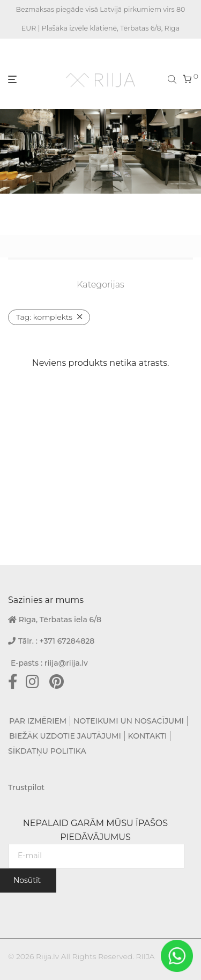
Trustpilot (26, 787)
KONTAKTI (148, 736)
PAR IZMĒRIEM (38, 721)
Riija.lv (47, 956)
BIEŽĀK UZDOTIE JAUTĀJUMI (65, 736)
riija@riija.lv (66, 663)
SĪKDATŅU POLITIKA (47, 751)
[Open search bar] (173, 79)
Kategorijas (100, 285)
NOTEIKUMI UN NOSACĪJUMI (129, 721)
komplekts (44, 317)
